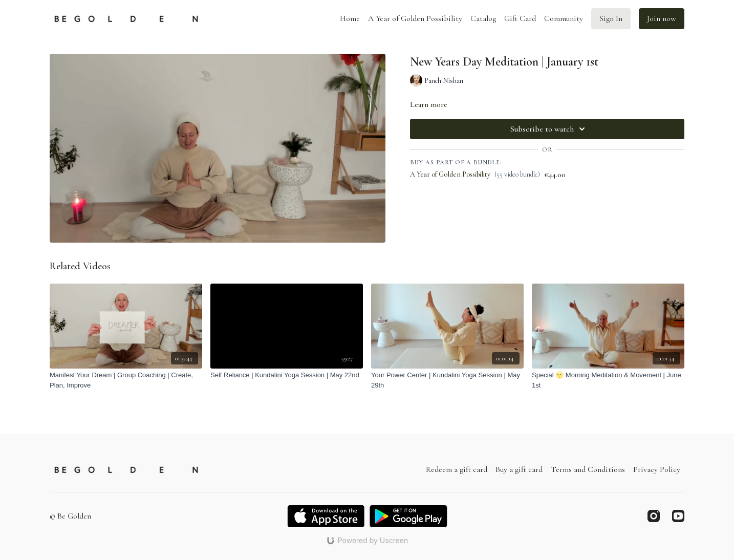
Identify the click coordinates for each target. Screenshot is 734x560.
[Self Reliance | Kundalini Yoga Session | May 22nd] (287, 375)
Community (564, 18)
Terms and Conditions (588, 469)
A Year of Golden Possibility (415, 18)
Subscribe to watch (549, 129)
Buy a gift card (519, 469)
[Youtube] (678, 516)
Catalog (483, 18)
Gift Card (520, 18)
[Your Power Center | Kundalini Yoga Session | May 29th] (447, 380)
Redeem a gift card (457, 469)
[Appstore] (326, 516)
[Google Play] (408, 516)
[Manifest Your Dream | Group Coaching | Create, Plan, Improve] (126, 380)
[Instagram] (654, 516)
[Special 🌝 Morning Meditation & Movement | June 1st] (608, 380)
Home (350, 18)
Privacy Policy (657, 469)
